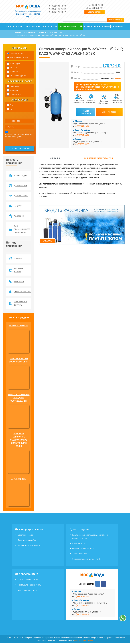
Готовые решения (67, 26)
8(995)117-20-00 (82, 126)
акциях (118, 78)
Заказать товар (109, 112)
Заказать (47, 241)
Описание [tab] (55, 158)
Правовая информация (84, 641)
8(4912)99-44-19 (82, 144)
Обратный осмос (26, 536)
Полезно (106, 26)
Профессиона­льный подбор (78, 101)
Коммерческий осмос (28, 581)
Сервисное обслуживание (104, 102)
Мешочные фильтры (27, 591)
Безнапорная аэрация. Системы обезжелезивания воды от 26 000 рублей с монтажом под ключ (97, 87)
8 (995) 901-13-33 (58, 6)
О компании (117, 26)
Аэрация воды (79, 544)
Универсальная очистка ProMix (87, 560)
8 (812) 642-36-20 (58, 9)
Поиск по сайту (115, 20)
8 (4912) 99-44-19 (58, 12)
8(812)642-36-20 (82, 135)
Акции (97, 26)
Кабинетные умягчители (29, 546)
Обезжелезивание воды (83, 550)
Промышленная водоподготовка (41, 26)
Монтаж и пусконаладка (91, 101)
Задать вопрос (95, 12)
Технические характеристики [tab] (98, 158)
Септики (88, 26)
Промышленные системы (30, 586)
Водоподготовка (14, 26)
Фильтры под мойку (27, 541)
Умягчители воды (80, 555)
